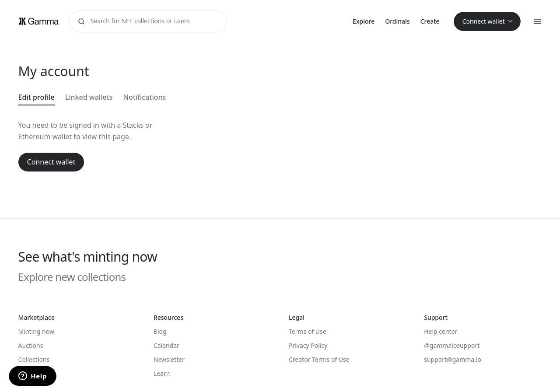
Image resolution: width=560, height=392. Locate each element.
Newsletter (169, 359)
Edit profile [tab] (37, 97)
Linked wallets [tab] (89, 97)
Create (430, 21)
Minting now (36, 331)
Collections (34, 359)
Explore (364, 21)
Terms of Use (308, 331)
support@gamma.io (453, 359)
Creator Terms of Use (319, 359)
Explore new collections (72, 277)
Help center (441, 331)
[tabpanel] (193, 145)
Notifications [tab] (145, 97)
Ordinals (397, 21)
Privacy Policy (308, 345)
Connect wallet (51, 162)
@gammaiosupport (452, 345)
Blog (160, 331)
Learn (162, 373)
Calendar (166, 345)
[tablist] (193, 98)
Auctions (31, 345)
